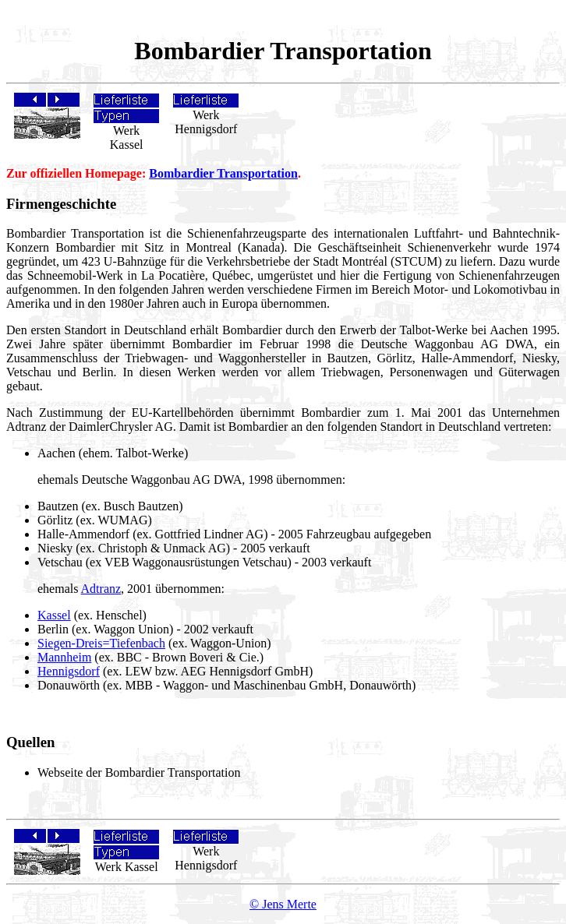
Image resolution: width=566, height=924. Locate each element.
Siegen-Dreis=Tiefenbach (101, 643)
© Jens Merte (283, 904)
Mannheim (64, 657)
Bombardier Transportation (223, 173)
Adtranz (101, 589)
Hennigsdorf (69, 671)
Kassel (54, 615)
